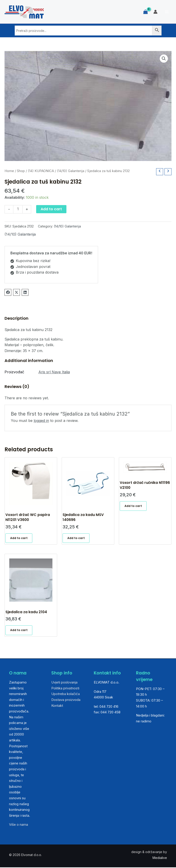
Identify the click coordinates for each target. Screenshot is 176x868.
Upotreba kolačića (66, 694)
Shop (21, 171)
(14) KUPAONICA (41, 171)
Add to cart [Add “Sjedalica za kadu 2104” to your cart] (19, 630)
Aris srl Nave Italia (54, 372)
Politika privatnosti (65, 689)
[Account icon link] (155, 12)
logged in (41, 421)
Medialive (160, 858)
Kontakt (57, 706)
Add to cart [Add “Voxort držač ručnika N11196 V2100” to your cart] (133, 506)
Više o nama (19, 825)
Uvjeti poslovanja (64, 683)
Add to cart (51, 209)
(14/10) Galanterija (71, 171)
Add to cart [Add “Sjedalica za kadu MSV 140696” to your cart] (76, 538)
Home (9, 171)
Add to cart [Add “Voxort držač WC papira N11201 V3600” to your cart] (19, 538)
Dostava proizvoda (66, 700)
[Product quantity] (18, 209)
